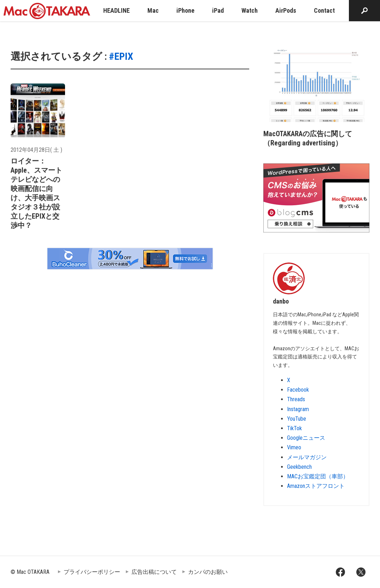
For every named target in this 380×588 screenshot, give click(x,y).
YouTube (297, 419)
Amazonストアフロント (316, 486)
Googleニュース (306, 438)
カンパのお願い (208, 572)
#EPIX (121, 56)
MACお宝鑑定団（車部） (318, 476)
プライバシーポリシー (92, 572)
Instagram (298, 409)
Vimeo (294, 447)
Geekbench (299, 467)
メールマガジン (307, 457)
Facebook (298, 390)
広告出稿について (154, 572)
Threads (296, 399)
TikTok (294, 428)
